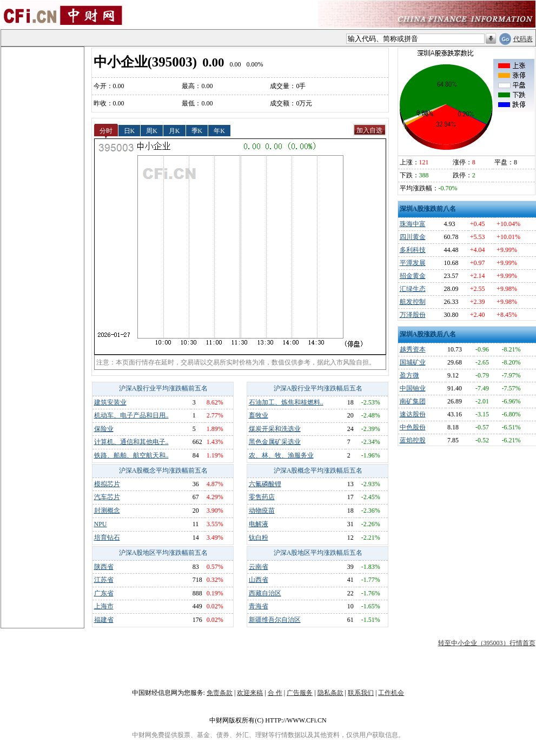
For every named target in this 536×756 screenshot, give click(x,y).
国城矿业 (413, 362)
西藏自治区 (265, 593)
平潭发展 (413, 263)
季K (197, 130)
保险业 (104, 429)
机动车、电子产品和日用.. (131, 415)
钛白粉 (259, 538)
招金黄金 (413, 276)
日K (130, 130)
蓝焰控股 (413, 440)
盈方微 (409, 375)
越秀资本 (413, 349)
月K (174, 130)
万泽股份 (413, 315)
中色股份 (413, 427)
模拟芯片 (107, 484)
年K (219, 130)
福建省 (104, 620)
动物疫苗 (262, 510)
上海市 (104, 606)
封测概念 (107, 510)
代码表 (523, 39)
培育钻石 (107, 538)
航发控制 (413, 302)
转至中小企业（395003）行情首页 (487, 643)
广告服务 (300, 693)
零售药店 (262, 497)
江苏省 (104, 580)
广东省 (104, 593)
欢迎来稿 (250, 693)
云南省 (259, 567)
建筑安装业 (110, 402)
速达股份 (413, 414)
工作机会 (391, 693)
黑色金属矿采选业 (275, 442)
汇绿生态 (413, 289)
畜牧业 (259, 415)
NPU (101, 524)
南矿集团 (413, 401)
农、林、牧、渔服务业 (281, 455)
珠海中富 (413, 224)
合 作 (275, 693)
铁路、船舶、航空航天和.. (131, 455)
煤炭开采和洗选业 (275, 429)
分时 (106, 130)
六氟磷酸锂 (265, 484)
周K (152, 130)
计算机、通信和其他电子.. (131, 442)
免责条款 (220, 693)
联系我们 (361, 693)
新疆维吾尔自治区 (275, 620)
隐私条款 (330, 693)
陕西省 (104, 567)
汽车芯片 (107, 497)
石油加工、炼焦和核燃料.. (286, 402)
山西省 (259, 580)
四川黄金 (413, 237)
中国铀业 (413, 388)
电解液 (259, 524)
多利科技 (413, 250)
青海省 (259, 606)
